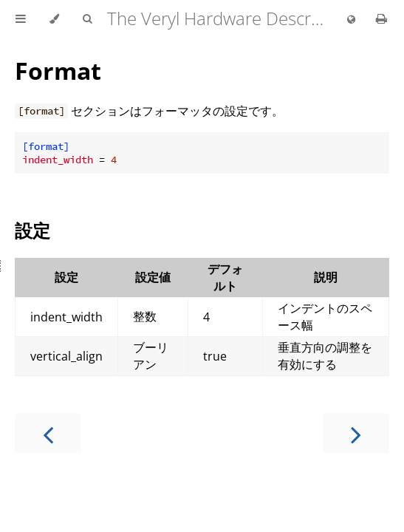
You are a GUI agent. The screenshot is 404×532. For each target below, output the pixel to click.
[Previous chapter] (48, 433)
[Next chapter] (356, 433)
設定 (32, 230)
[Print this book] (381, 18)
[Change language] (351, 20)
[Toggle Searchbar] (87, 19)
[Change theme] (54, 19)
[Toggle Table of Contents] (21, 19)
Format (58, 71)
